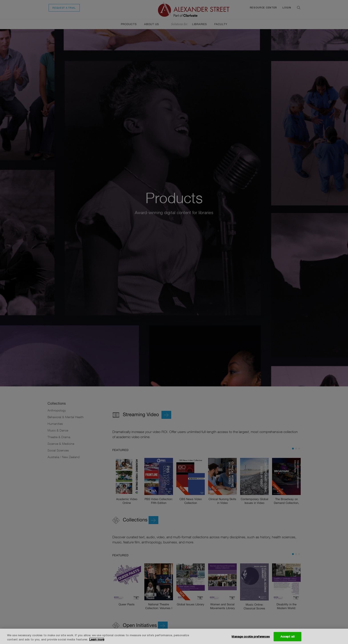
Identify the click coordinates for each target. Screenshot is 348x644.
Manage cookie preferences (251, 636)
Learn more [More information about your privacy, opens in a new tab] (97, 639)
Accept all (287, 636)
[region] (174, 636)
